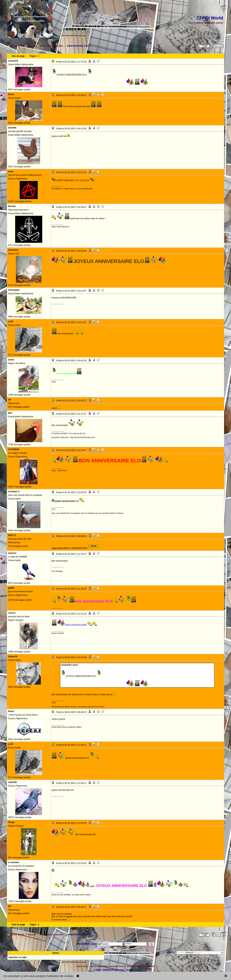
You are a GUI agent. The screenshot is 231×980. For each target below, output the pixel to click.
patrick (220, 23)
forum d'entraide (99, 966)
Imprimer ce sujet (18, 957)
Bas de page (18, 56)
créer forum (83, 966)
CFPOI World (17, 46)
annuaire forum (117, 966)
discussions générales (52, 46)
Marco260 (210, 23)
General (32, 46)
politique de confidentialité (141, 966)
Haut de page (18, 925)
